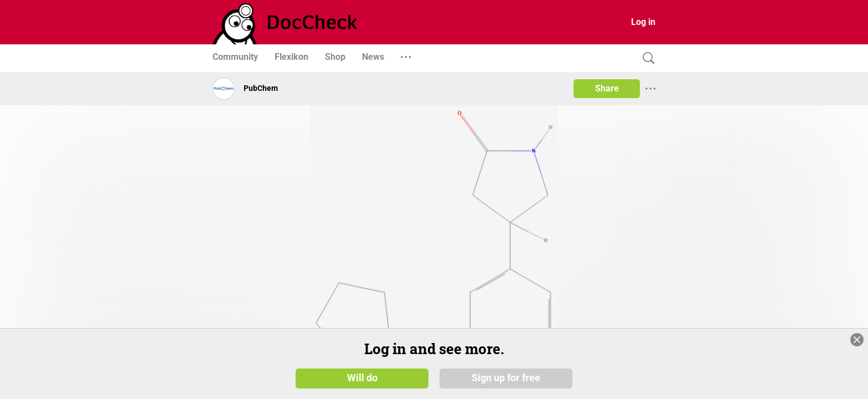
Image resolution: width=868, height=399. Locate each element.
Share (607, 88)
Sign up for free (506, 378)
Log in (643, 22)
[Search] (646, 58)
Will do (362, 378)
